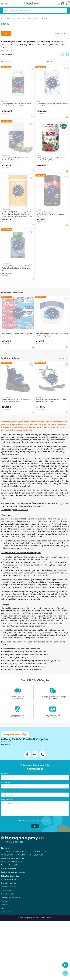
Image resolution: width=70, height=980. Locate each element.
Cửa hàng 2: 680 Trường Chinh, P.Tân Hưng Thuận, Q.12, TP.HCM (23, 855)
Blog (2, 908)
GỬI (35, 826)
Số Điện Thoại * (7, 782)
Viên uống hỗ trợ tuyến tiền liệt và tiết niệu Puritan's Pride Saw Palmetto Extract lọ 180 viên (16, 268)
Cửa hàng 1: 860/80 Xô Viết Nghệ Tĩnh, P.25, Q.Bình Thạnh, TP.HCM (24, 851)
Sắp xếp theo (6, 62)
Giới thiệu (4, 905)
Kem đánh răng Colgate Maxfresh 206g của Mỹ (18, 334)
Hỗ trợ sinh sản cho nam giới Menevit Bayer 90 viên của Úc (52, 105)
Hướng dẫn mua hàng (8, 879)
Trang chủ (5, 18)
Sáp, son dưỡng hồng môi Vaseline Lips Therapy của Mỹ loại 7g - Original (52, 335)
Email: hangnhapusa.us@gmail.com (13, 872)
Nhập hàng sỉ (5, 912)
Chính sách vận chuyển (9, 887)
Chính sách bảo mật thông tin (11, 898)
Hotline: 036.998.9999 (8, 868)
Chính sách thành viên (8, 883)
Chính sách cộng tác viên (9, 894)
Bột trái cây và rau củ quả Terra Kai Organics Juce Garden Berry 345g (51, 159)
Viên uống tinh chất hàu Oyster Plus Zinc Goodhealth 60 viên (16, 159)
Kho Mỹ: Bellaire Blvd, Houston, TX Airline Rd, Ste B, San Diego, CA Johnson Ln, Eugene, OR (12, 862)
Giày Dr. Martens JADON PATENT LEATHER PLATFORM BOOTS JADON (16, 400)
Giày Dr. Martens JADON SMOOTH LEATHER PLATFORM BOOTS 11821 (51, 400)
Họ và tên (5, 774)
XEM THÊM (5, 745)
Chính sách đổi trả (7, 890)
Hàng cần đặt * (7, 800)
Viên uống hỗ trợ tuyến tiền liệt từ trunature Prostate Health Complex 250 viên (16, 105)
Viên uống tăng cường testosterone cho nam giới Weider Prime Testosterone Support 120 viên (51, 214)
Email (3, 791)
